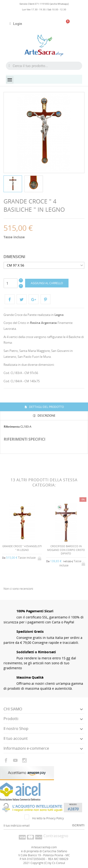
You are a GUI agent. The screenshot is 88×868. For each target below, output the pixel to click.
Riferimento (12, 427)
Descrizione (46, 416)
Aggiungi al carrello (47, 283)
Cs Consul (59, 863)
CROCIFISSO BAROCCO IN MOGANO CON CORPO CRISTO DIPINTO (66, 550)
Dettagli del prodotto (46, 407)
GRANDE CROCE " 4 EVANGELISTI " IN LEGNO (22, 548)
